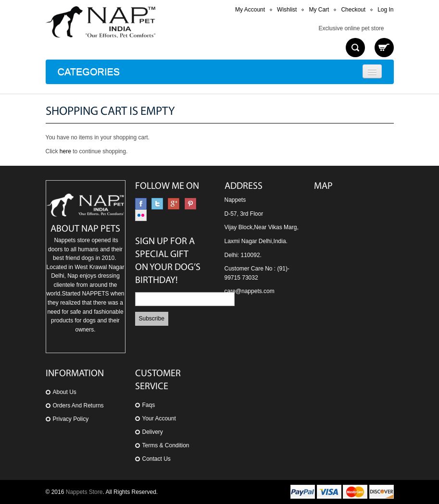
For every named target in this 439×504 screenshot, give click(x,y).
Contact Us (157, 459)
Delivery (153, 432)
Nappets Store (84, 492)
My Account (250, 10)
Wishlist (287, 10)
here (65, 151)
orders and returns (78, 406)
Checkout (353, 10)
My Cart (319, 10)
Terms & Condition (166, 445)
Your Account (159, 418)
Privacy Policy (71, 419)
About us (65, 392)
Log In (385, 10)
